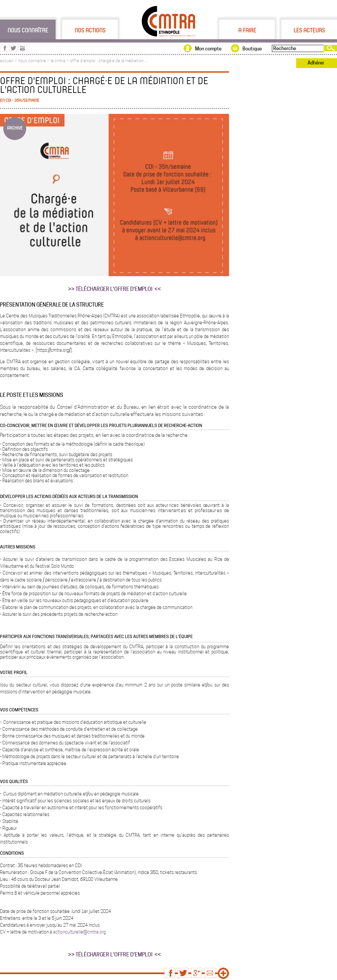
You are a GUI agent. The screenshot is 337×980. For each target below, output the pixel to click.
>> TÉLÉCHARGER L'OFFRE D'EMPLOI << (115, 289)
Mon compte (208, 49)
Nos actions (90, 30)
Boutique (252, 49)
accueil (7, 61)
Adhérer (316, 63)
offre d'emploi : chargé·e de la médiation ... (109, 61)
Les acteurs (309, 30)
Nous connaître (28, 30)
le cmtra (58, 61)
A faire (247, 30)
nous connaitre (32, 61)
